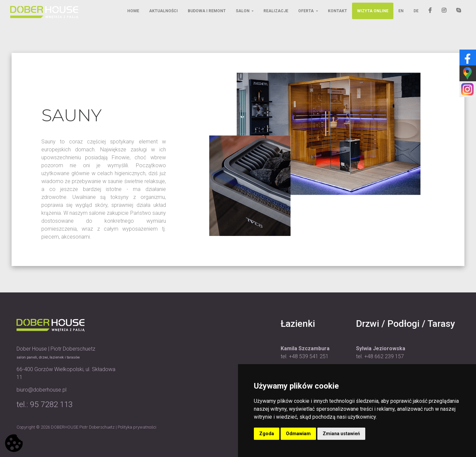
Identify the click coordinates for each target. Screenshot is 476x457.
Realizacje (276, 11)
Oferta (306, 11)
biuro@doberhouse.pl (41, 390)
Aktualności (163, 11)
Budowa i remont (207, 11)
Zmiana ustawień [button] (341, 434)
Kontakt (337, 11)
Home (133, 11)
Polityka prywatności (137, 427)
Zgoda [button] (267, 434)
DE (416, 11)
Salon (243, 11)
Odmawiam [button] (298, 434)
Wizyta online (373, 11)
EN (401, 11)
